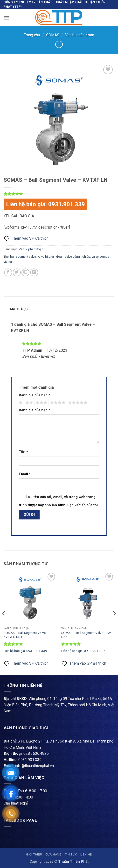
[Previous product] (59, 44)
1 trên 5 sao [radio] (20, 403)
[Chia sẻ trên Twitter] (17, 272)
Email (25, 474)
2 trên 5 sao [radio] (28, 403)
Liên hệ (86, 855)
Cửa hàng (54, 855)
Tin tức (71, 855)
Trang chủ (32, 35)
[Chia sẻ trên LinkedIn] (34, 272)
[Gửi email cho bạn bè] (25, 272)
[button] (7, 18)
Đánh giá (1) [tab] (18, 309)
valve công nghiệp (78, 257)
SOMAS (53, 35)
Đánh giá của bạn (35, 395)
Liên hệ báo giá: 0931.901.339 (45, 204)
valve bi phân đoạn (50, 257)
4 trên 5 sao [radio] (57, 403)
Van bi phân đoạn (80, 35)
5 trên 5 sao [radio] (77, 403)
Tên (23, 452)
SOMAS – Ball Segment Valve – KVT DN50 (87, 635)
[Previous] (4, 623)
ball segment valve (23, 257)
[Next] (114, 623)
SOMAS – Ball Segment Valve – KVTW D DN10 (26, 635)
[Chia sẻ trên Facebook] (8, 272)
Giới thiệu (34, 855)
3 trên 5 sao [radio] (41, 403)
